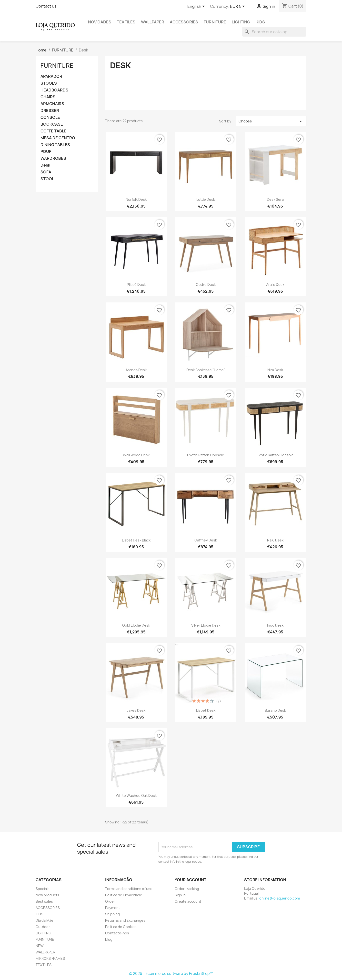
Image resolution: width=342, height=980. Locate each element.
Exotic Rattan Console (206, 455)
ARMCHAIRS (52, 104)
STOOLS (49, 83)
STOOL (47, 179)
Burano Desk (275, 710)
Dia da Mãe (45, 920)
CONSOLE (50, 117)
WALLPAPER (153, 22)
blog (109, 939)
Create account (188, 901)
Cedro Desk (206, 285)
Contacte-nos (117, 933)
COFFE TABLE (54, 131)
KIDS (260, 22)
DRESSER (50, 111)
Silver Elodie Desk (206, 625)
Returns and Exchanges (125, 920)
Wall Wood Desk (136, 455)
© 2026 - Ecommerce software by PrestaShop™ (171, 974)
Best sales (44, 901)
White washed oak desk (136, 795)
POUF (46, 152)
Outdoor (43, 927)
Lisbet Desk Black (136, 540)
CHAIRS (48, 97)
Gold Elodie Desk (136, 625)
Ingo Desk (275, 625)
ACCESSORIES (184, 22)
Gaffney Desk (206, 540)
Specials (43, 889)
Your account (191, 880)
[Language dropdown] (197, 7)
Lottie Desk (206, 199)
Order (110, 901)
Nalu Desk (275, 540)
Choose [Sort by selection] (271, 121)
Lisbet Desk (206, 710)
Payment (113, 908)
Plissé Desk (136, 285)
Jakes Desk (136, 710)
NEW (40, 946)
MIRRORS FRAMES (50, 958)
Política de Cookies (121, 927)
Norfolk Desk (136, 199)
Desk (45, 165)
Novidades (100, 22)
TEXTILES (126, 22)
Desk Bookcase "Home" (206, 370)
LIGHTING (241, 22)
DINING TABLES (55, 145)
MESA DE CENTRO (58, 138)
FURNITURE (215, 22)
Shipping (112, 914)
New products (47, 895)
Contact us (46, 6)
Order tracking (187, 889)
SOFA (46, 172)
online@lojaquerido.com (280, 898)
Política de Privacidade (124, 895)
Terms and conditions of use (129, 889)
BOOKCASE (52, 124)
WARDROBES (53, 158)
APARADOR (51, 76)
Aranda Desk (136, 370)
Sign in (180, 895)
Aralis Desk (275, 285)
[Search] (274, 32)
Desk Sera (275, 199)
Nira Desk (275, 370)
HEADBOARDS (54, 90)
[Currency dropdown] (238, 7)
